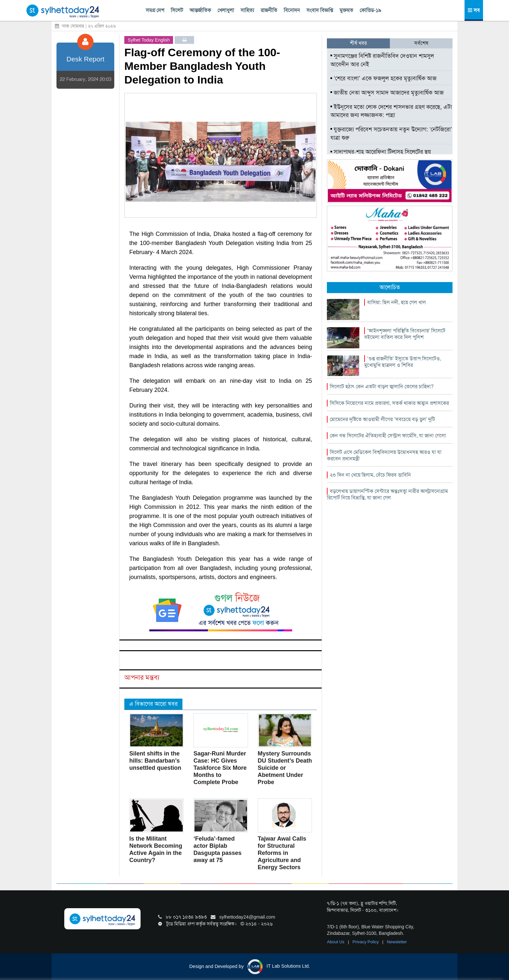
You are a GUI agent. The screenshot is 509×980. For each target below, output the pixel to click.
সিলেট (177, 10)
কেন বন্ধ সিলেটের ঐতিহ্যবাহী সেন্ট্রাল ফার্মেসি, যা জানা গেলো (388, 436)
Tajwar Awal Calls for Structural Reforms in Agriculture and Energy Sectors (282, 853)
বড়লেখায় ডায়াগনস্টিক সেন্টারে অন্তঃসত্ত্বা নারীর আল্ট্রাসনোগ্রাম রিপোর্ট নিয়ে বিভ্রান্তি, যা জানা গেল (387, 494)
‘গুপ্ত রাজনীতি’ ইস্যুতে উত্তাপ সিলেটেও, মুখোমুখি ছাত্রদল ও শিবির (403, 362)
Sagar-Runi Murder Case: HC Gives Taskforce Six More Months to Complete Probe (220, 768)
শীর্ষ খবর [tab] (358, 43)
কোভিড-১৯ (370, 10)
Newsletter (397, 942)
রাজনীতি (269, 10)
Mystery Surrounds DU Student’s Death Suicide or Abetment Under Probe (285, 768)
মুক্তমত (346, 10)
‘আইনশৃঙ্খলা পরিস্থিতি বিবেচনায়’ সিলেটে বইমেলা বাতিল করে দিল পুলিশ (405, 334)
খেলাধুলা (226, 10)
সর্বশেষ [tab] (421, 43)
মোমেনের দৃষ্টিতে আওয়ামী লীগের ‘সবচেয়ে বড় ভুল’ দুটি (382, 419)
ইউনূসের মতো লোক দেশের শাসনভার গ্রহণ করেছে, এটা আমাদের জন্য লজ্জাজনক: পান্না (391, 111)
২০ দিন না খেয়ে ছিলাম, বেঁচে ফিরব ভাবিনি (370, 475)
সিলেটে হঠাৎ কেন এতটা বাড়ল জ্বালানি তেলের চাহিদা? (382, 387)
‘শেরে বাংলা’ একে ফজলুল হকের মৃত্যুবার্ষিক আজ (384, 78)
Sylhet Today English (149, 40)
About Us (336, 942)
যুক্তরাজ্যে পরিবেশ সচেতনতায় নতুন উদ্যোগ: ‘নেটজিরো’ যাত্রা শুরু (391, 134)
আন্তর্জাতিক (200, 10)
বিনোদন (292, 10)
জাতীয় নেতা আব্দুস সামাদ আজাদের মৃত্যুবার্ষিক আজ (387, 93)
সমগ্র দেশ (155, 10)
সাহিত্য (247, 10)
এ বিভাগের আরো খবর (153, 704)
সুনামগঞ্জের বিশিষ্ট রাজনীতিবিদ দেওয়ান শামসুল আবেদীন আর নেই (382, 60)
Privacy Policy (366, 942)
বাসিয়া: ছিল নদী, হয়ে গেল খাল (397, 302)
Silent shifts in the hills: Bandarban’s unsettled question (155, 761)
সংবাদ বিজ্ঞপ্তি (320, 10)
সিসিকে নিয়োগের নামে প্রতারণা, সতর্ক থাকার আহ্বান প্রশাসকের (389, 403)
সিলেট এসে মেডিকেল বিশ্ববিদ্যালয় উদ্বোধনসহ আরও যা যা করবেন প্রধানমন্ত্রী (384, 455)
